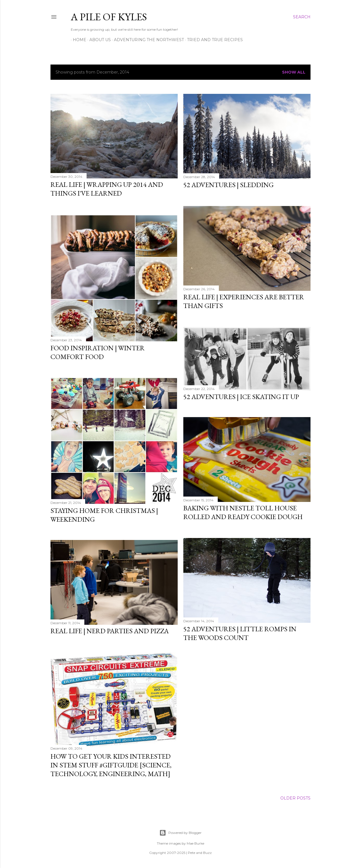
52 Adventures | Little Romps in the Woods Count (240, 632)
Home (78, 40)
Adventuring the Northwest (147, 40)
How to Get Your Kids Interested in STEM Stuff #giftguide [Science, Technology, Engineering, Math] (111, 764)
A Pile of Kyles (109, 17)
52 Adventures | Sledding (228, 185)
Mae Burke (195, 842)
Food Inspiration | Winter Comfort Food (98, 351)
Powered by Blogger (180, 832)
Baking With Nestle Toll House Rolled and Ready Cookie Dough (243, 511)
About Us (98, 40)
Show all (294, 72)
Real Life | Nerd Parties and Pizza (110, 630)
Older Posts (295, 797)
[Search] (302, 17)
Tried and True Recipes (213, 40)
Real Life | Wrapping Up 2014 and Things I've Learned (107, 189)
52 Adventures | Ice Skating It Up (241, 395)
